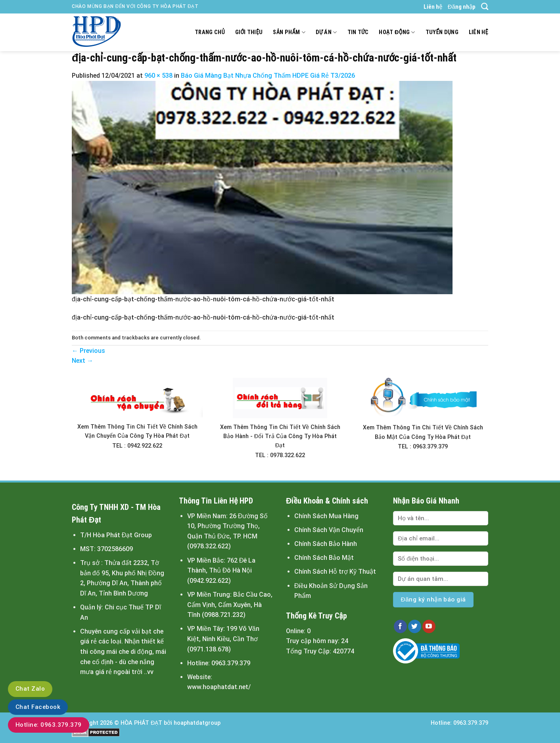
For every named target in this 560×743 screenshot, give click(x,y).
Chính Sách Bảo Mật (324, 558)
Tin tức (358, 32)
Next (82, 361)
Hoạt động (397, 32)
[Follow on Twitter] (415, 626)
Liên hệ (433, 7)
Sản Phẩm (289, 32)
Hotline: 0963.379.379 (49, 725)
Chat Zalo (30, 689)
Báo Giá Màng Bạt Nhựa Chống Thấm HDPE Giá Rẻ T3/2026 (268, 76)
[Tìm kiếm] (485, 7)
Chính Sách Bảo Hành (326, 544)
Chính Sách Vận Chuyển (329, 530)
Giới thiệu (249, 32)
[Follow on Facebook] (400, 626)
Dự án (326, 32)
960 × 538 (158, 76)
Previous (88, 351)
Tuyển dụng (442, 32)
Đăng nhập (462, 7)
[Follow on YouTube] (429, 626)
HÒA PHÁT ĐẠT (141, 723)
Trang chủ (210, 32)
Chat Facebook (38, 707)
